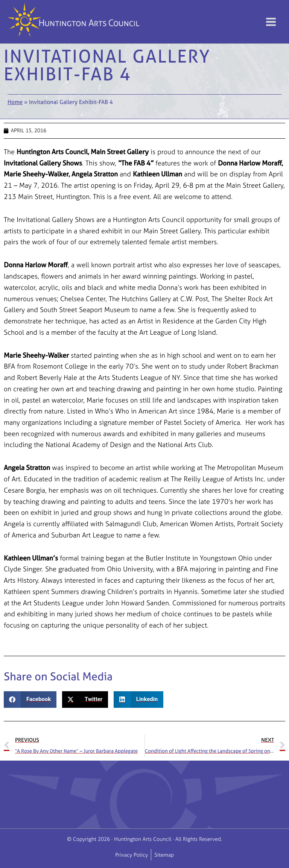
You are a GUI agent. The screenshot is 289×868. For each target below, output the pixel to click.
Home (15, 102)
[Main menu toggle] (271, 22)
